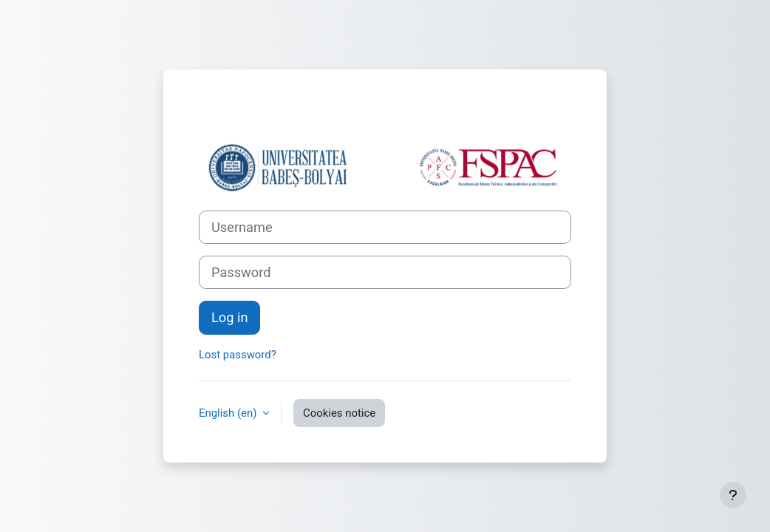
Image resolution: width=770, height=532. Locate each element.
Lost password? (238, 355)
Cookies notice (339, 413)
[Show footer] (733, 495)
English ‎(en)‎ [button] (229, 413)
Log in (229, 317)
